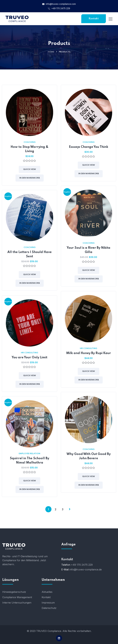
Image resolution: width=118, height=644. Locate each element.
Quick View (30, 169)
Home (51, 52)
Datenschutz (49, 608)
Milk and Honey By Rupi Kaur (89, 353)
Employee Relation (29, 454)
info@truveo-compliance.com (59, 4)
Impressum (48, 603)
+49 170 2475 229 (59, 8)
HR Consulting (88, 348)
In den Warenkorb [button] (30, 178)
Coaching (30, 142)
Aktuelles (47, 592)
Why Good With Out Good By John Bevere (89, 456)
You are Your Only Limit (29, 358)
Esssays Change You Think (89, 147)
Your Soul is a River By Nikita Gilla (88, 250)
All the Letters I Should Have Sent (29, 254)
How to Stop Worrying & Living (29, 149)
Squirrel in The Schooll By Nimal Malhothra (29, 461)
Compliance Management (17, 597)
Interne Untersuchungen (17, 603)
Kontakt (94, 19)
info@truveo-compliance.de (86, 569)
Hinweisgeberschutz (14, 592)
